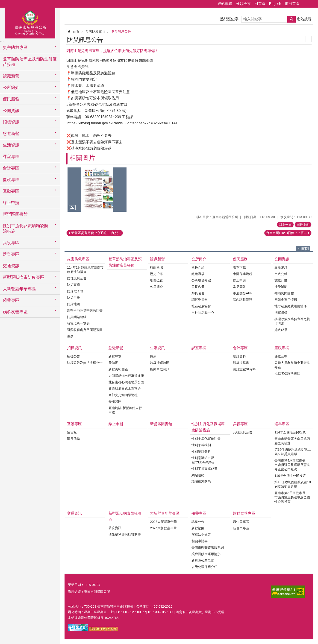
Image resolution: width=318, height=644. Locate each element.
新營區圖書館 (15, 214)
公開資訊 (282, 259)
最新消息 (281, 267)
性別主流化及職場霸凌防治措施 (208, 427)
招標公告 (74, 356)
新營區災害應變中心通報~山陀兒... (96, 233)
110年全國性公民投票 (290, 476)
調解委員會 (200, 300)
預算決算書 (241, 363)
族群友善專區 (244, 513)
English (275, 4)
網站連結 (198, 475)
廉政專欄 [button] (11, 180)
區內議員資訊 (243, 300)
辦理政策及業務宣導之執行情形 (292, 321)
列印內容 (309, 39)
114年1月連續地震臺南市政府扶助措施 (85, 270)
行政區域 (156, 267)
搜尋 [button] (291, 19)
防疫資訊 (115, 528)
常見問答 (239, 287)
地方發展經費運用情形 (291, 306)
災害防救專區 (95, 32)
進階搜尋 (304, 19)
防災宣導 (74, 285)
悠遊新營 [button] (11, 134)
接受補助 (281, 287)
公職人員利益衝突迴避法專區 (292, 365)
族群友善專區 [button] (15, 312)
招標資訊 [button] (11, 122)
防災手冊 (74, 298)
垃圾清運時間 (160, 363)
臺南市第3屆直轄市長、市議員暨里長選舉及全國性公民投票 (292, 497)
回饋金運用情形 (286, 300)
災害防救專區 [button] (15, 47)
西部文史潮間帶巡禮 (123, 395)
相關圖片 (82, 158)
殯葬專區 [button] (11, 300)
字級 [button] (312, 4)
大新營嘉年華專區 (165, 513)
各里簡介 (156, 287)
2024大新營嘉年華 (163, 528)
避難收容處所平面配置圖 (85, 330)
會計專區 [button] (11, 168)
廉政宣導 (281, 356)
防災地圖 (74, 304)
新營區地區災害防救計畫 (85, 310)
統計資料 (239, 356)
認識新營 (157, 259)
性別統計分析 (201, 451)
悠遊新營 (116, 348)
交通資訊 (11, 266)
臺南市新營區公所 (30, 22)
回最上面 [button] (303, 225)
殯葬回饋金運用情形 (206, 554)
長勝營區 (115, 401)
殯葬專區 (199, 513)
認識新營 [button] (11, 76)
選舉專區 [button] (11, 254)
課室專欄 (11, 157)
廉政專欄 (282, 348)
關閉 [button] (305, 249)
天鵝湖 (113, 363)
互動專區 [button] (11, 191)
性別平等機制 (201, 445)
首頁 (76, 32)
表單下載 (239, 267)
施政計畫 (281, 280)
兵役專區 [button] (11, 243)
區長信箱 (74, 439)
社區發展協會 (201, 306)
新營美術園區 (118, 369)
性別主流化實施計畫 (206, 439)
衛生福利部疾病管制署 (125, 534)
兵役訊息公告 (243, 432)
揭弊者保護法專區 (287, 374)
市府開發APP (243, 293)
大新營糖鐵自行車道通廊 (126, 376)
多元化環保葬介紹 (204, 567)
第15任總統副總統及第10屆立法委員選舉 (293, 484)
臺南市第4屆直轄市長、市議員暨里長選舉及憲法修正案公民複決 (292, 465)
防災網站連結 (77, 317)
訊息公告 (198, 522)
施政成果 (281, 330)
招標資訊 (74, 348)
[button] (97, 190)
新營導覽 (115, 356)
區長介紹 (198, 267)
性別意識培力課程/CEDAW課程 (203, 460)
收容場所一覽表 (78, 323)
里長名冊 (198, 287)
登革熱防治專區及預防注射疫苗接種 (30, 62)
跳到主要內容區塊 (2, 2)
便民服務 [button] (11, 99)
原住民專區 (241, 522)
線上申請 (239, 280)
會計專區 (240, 348)
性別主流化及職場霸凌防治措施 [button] (26, 228)
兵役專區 (240, 424)
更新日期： (76, 585)
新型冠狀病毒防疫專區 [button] (24, 277)
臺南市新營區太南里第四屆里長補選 (292, 441)
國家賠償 (281, 313)
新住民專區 (241, 528)
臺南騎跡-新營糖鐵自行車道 (125, 410)
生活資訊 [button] (11, 145)
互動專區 (74, 424)
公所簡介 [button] (11, 88)
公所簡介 (199, 259)
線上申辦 (11, 203)
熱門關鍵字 (229, 19)
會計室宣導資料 (244, 369)
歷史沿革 (156, 274)
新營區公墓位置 (203, 560)
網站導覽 (225, 4)
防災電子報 (75, 291)
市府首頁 (292, 4)
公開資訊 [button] (11, 111)
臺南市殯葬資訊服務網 (208, 547)
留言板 (72, 432)
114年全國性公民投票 (290, 432)
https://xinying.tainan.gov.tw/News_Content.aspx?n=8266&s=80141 (122, 123)
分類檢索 (243, 4)
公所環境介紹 (201, 280)
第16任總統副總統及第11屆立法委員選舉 (293, 452)
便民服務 (240, 259)
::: (5, 3)
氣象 (153, 356)
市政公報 (281, 274)
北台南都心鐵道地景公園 (126, 382)
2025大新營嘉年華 (163, 522)
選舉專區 (282, 424)
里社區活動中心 (203, 313)
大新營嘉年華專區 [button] (19, 289)
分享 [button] (305, 4)
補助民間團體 (284, 293)
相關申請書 (200, 541)
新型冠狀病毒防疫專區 (125, 516)
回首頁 (260, 4)
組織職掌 (198, 274)
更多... (72, 336)
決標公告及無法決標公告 (85, 363)
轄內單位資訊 (160, 369)
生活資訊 (157, 348)
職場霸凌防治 (201, 482)
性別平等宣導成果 (204, 469)
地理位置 (156, 280)
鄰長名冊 (198, 293)
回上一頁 (285, 225)
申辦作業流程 (243, 274)
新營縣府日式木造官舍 (125, 389)
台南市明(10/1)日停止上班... (286, 233)
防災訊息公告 (121, 32)
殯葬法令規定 (201, 535)
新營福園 (198, 528)
